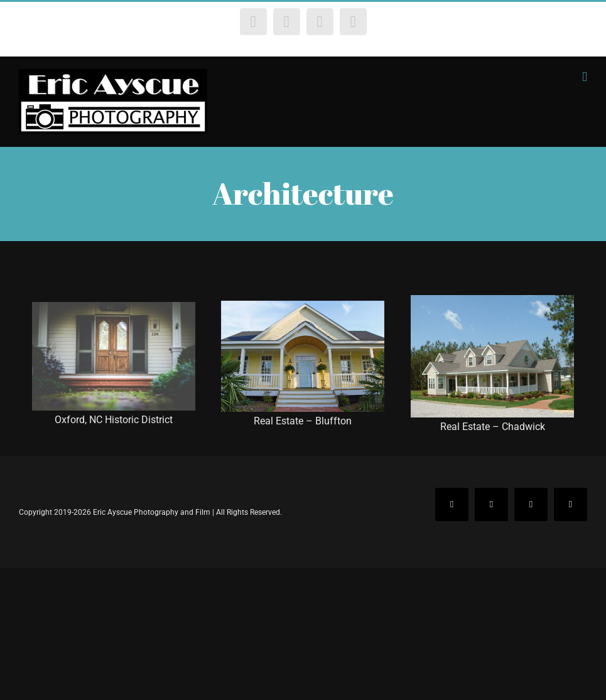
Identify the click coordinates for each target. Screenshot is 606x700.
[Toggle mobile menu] (585, 77)
